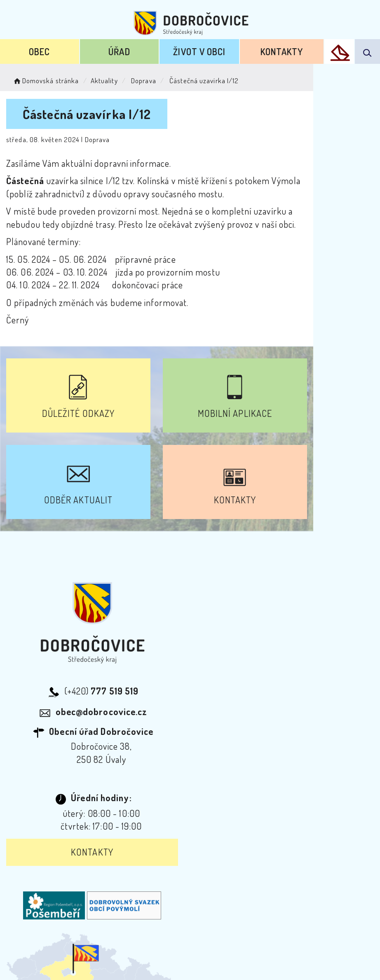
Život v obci (199, 51)
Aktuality (104, 81)
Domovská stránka (46, 81)
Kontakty (282, 51)
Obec (39, 51)
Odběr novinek (191, 881)
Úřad (119, 51)
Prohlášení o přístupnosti (101, 881)
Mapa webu (256, 881)
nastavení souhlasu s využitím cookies (273, 961)
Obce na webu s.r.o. (219, 947)
